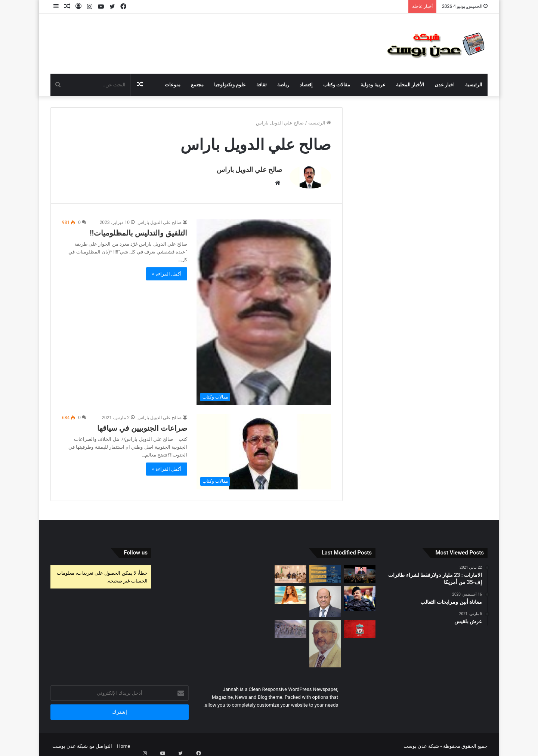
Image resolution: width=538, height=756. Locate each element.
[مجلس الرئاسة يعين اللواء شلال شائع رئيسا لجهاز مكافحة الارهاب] (360, 595)
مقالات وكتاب (337, 85)
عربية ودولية (373, 85)
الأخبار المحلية (410, 85)
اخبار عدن (445, 85)
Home (123, 742)
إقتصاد (306, 85)
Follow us (136, 549)
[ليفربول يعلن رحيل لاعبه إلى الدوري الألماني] (360, 625)
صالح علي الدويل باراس (249, 170)
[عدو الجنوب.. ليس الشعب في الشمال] (325, 640)
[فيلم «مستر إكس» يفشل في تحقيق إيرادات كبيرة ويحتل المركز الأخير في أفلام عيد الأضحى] (290, 591)
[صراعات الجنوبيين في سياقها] (264, 448)
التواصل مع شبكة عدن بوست (82, 742)
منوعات (173, 85)
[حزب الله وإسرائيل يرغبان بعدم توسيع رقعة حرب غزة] (360, 570)
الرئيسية (474, 85)
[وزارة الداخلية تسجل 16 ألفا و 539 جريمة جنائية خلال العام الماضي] (325, 571)
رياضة (283, 85)
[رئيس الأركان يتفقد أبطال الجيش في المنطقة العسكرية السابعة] (290, 625)
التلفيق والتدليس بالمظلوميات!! (138, 229)
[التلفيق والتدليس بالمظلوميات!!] (264, 308)
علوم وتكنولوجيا (230, 85)
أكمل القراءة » (167, 270)
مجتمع (197, 85)
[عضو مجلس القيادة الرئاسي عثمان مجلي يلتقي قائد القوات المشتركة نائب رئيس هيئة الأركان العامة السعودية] (290, 571)
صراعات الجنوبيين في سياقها (142, 424)
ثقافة (262, 85)
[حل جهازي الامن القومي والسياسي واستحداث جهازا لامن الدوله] (325, 598)
